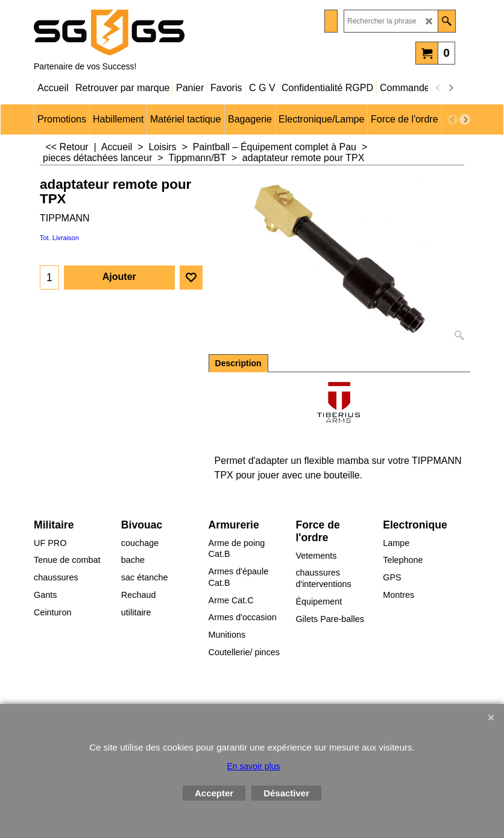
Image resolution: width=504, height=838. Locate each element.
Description (238, 363)
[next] (450, 88)
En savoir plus (254, 766)
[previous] (438, 88)
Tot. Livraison (59, 238)
